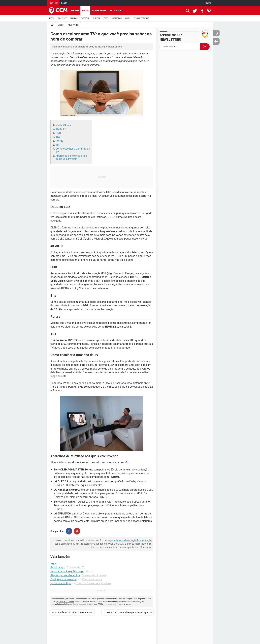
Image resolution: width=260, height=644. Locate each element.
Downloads (99, 11)
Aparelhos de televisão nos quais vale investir (71, 157)
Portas (59, 141)
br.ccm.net (107, 604)
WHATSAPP (62, 18)
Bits (58, 137)
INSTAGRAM (117, 18)
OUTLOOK (97, 18)
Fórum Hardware (92, 579)
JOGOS (52, 18)
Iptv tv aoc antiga (61, 583)
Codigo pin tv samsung (64, 579)
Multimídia (73, 25)
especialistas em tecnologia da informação (130, 540)
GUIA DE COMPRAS (141, 18)
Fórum (75, 11)
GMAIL (128, 18)
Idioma (208, 3)
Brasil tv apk (58, 567)
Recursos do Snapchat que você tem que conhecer (127, 613)
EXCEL (106, 18)
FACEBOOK (85, 18)
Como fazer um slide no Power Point (74, 612)
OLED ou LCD (63, 125)
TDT (58, 145)
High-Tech (53, 3)
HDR (58, 133)
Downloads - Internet (94, 575)
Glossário (116, 11)
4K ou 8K (61, 129)
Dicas (85, 11)
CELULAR (74, 18)
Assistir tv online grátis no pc (67, 571)
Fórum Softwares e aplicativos (93, 583)
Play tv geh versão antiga (65, 575)
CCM (100, 604)
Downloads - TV (76, 567)
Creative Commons (66, 602)
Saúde (64, 3)
